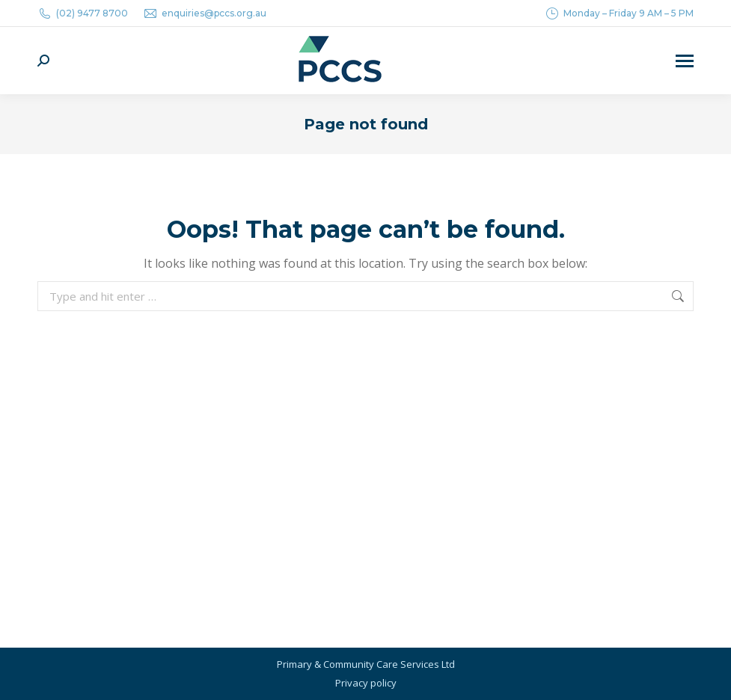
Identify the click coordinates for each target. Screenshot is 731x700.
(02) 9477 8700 (83, 13)
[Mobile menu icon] (685, 61)
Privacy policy (366, 683)
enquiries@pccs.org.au (205, 13)
